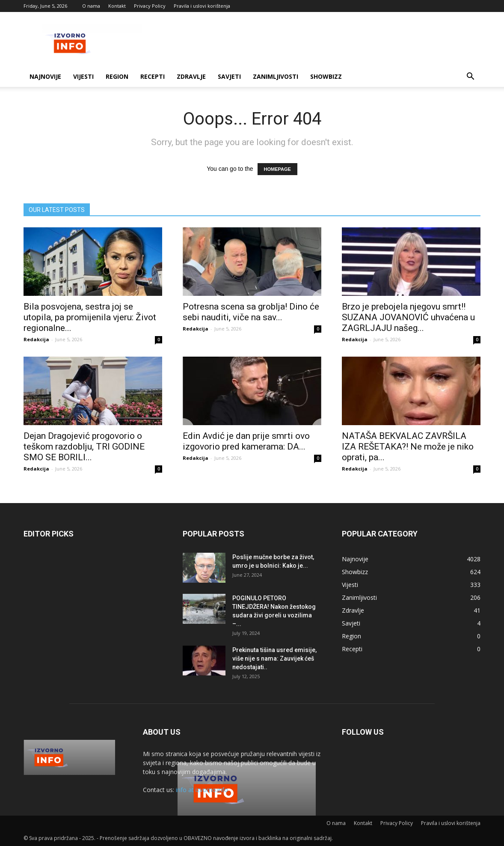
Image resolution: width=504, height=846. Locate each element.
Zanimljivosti (276, 76)
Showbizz (326, 76)
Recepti (153, 76)
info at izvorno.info (202, 790)
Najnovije (45, 76)
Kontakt (117, 6)
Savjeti (229, 76)
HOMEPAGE (277, 169)
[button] (470, 77)
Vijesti (83, 76)
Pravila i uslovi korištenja (202, 6)
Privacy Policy (150, 6)
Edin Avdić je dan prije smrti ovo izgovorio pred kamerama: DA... (246, 441)
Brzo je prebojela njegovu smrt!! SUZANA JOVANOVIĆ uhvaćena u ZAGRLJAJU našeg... (408, 317)
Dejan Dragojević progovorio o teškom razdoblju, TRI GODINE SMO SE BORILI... (84, 447)
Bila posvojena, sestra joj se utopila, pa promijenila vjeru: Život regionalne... (90, 317)
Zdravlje (191, 76)
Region (117, 76)
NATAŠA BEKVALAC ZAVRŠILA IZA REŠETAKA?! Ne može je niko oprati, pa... (408, 447)
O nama (91, 6)
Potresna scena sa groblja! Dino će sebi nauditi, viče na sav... (251, 312)
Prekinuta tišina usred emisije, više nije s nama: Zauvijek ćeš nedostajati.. (274, 658)
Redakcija (36, 339)
